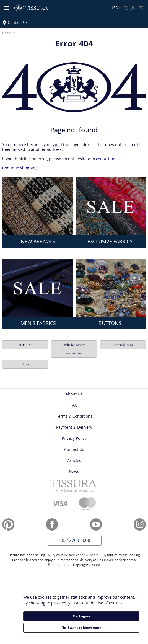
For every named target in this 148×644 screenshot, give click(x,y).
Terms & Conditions (74, 416)
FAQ (74, 405)
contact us (106, 159)
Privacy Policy (74, 438)
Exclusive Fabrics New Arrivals (74, 349)
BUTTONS (25, 345)
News (25, 364)
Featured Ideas (123, 345)
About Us (74, 394)
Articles (74, 460)
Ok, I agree (81, 616)
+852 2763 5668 (74, 540)
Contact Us (18, 22)
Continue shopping (20, 168)
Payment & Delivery (74, 427)
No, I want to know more (81, 628)
